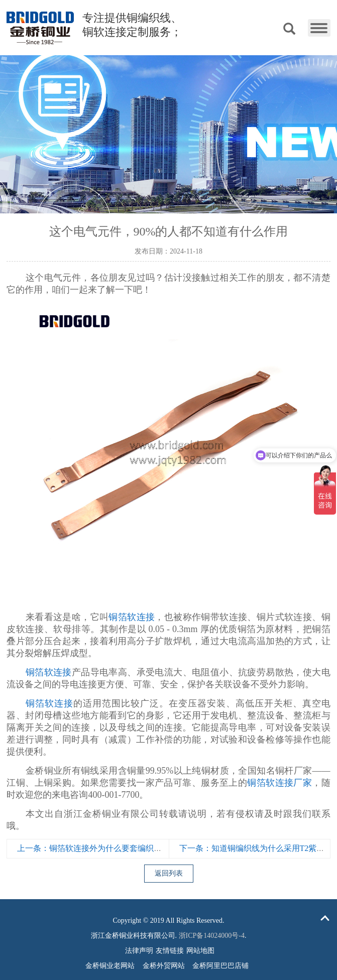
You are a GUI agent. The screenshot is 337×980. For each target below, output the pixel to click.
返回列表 (169, 873)
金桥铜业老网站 (110, 966)
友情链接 (170, 951)
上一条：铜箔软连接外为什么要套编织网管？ (97, 848)
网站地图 (200, 951)
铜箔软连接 (132, 617)
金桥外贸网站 (164, 966)
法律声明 (139, 951)
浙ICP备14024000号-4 (212, 936)
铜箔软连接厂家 (279, 783)
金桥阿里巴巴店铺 (220, 966)
